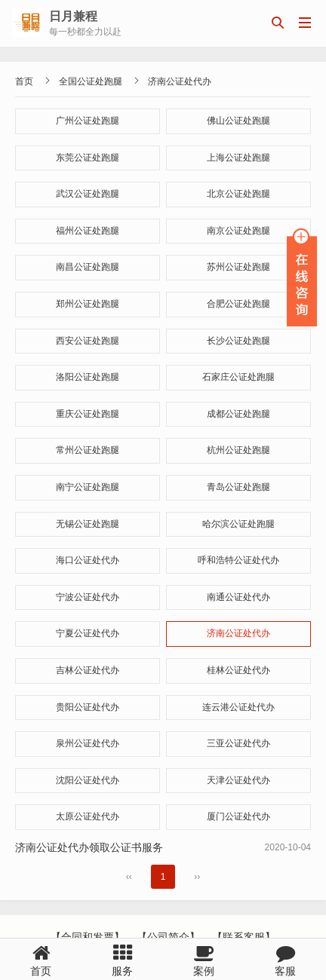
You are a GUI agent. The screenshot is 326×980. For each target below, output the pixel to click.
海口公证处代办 (88, 560)
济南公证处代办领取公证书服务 (89, 847)
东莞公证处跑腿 (88, 158)
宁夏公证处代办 (88, 633)
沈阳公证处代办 (88, 780)
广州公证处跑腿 (88, 121)
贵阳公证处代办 (88, 707)
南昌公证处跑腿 (88, 267)
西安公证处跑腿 (88, 341)
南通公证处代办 (238, 597)
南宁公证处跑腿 (88, 487)
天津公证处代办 (238, 780)
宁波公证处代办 (88, 597)
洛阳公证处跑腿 (88, 377)
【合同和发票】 (88, 937)
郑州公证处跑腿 (88, 304)
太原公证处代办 (88, 816)
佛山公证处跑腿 (238, 121)
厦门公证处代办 (238, 816)
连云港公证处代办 (238, 707)
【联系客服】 (244, 937)
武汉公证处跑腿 (88, 194)
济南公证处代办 (180, 81)
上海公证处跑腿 (238, 158)
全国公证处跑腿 (91, 81)
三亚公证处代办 (238, 743)
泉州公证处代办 (88, 743)
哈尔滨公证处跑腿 (238, 524)
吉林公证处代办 (88, 670)
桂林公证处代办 (238, 670)
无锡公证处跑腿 (88, 524)
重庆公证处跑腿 (88, 414)
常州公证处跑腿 (88, 450)
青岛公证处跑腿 (238, 487)
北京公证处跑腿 (238, 194)
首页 (24, 81)
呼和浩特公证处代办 (238, 560)
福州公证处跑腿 (88, 231)
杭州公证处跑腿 (238, 450)
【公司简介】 (168, 937)
